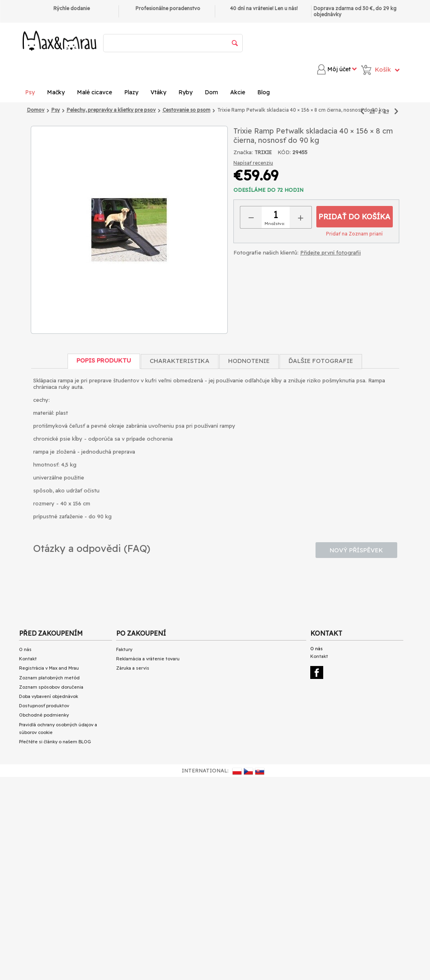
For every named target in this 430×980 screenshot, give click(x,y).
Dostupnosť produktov (44, 706)
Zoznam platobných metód (49, 678)
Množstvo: (275, 224)
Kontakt (28, 659)
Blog (264, 92)
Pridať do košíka (354, 217)
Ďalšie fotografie (321, 361)
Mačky (56, 92)
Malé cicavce (94, 92)
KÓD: (284, 152)
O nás (25, 649)
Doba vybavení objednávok (49, 696)
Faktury (124, 649)
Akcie (238, 92)
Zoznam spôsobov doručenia (51, 687)
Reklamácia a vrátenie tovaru (148, 659)
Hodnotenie (249, 361)
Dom (211, 92)
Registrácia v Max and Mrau (49, 668)
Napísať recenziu (253, 163)
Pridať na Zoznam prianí (354, 234)
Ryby (185, 92)
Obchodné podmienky (44, 715)
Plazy (131, 92)
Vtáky (158, 92)
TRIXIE (263, 152)
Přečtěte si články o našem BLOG (55, 742)
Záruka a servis (133, 668)
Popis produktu (104, 360)
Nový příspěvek (356, 550)
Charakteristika (180, 361)
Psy (30, 92)
